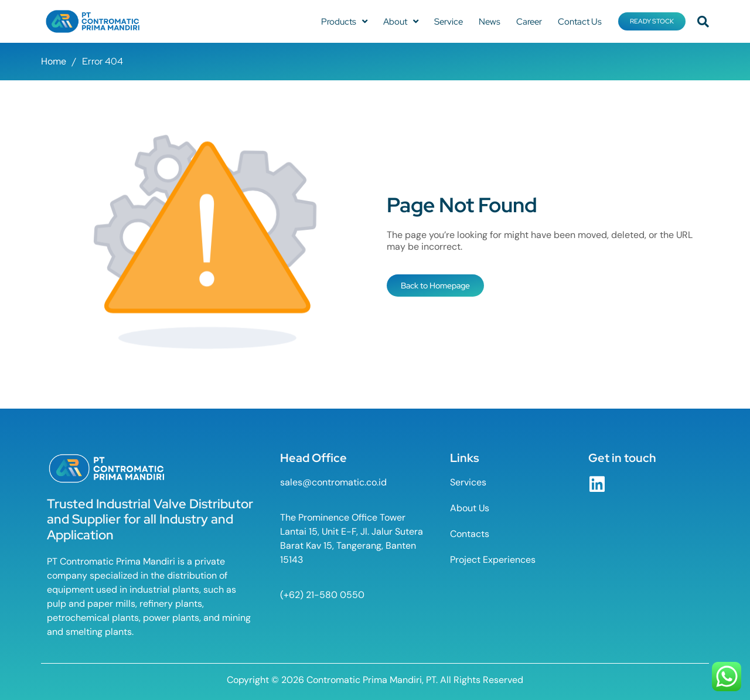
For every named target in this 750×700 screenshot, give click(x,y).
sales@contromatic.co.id (333, 482)
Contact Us (580, 22)
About (401, 21)
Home (54, 61)
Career (529, 22)
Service (449, 22)
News (490, 22)
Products (344, 21)
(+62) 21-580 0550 (322, 595)
